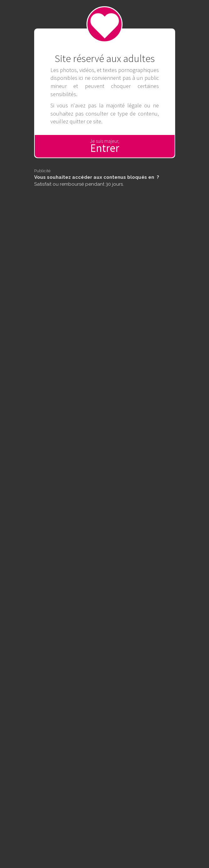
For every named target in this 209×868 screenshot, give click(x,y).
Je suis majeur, (105, 146)
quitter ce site (85, 121)
